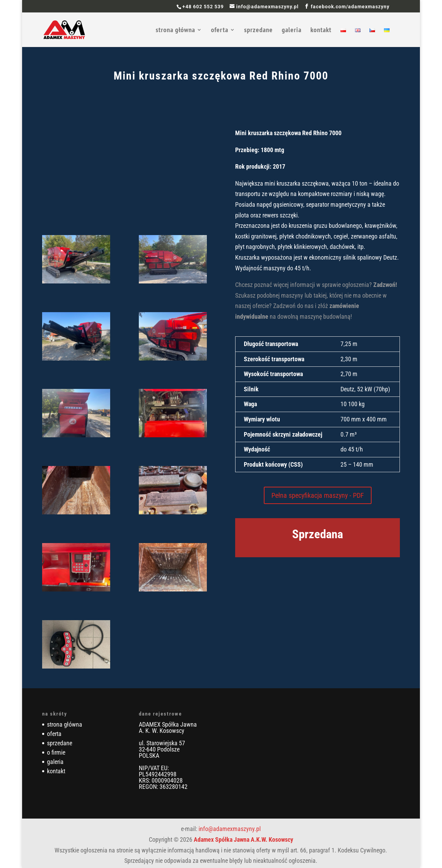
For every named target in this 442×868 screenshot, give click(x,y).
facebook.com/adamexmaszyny (350, 7)
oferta (220, 31)
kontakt (321, 31)
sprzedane (258, 31)
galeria (292, 31)
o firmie (56, 752)
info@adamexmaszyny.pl (230, 829)
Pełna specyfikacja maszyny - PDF (318, 495)
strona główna (175, 31)
